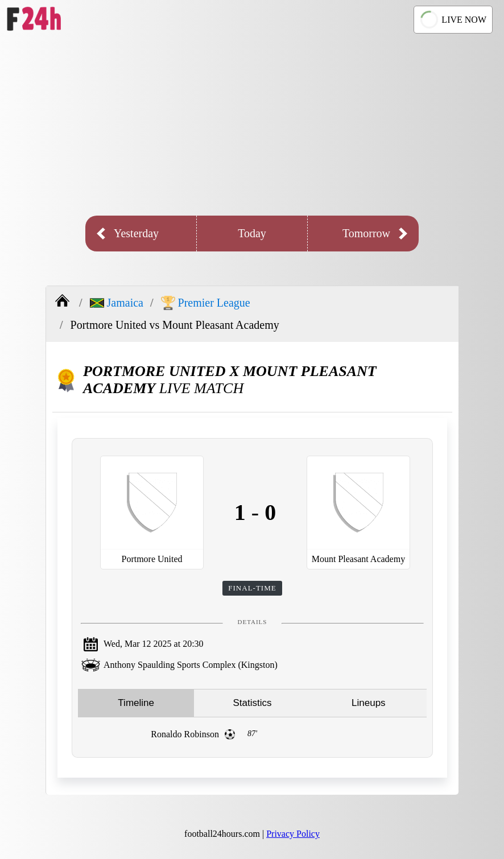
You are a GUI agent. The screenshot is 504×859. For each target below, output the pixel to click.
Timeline (136, 703)
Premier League (206, 303)
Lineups (369, 703)
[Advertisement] (252, 125)
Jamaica (117, 303)
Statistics (252, 703)
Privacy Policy (293, 834)
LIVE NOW (452, 19)
